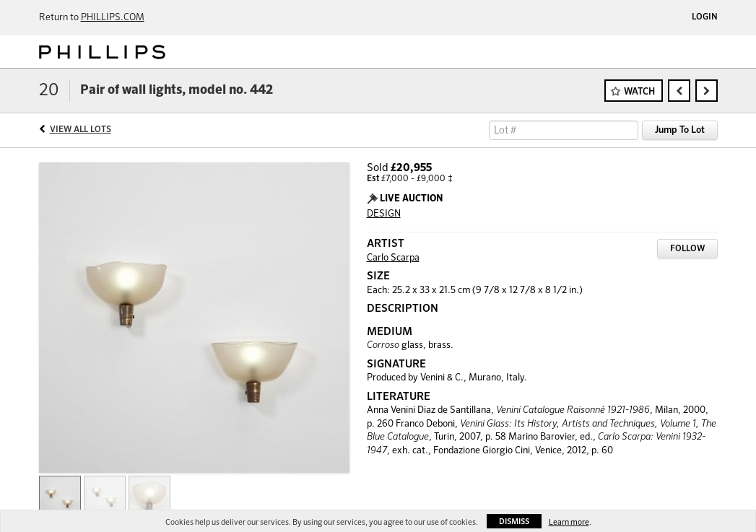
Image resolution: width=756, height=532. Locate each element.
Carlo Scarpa (393, 258)
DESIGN (384, 214)
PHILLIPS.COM (113, 18)
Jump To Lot (680, 130)
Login (705, 17)
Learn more (569, 522)
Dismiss (514, 522)
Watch (639, 92)
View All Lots (81, 130)
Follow (687, 249)
